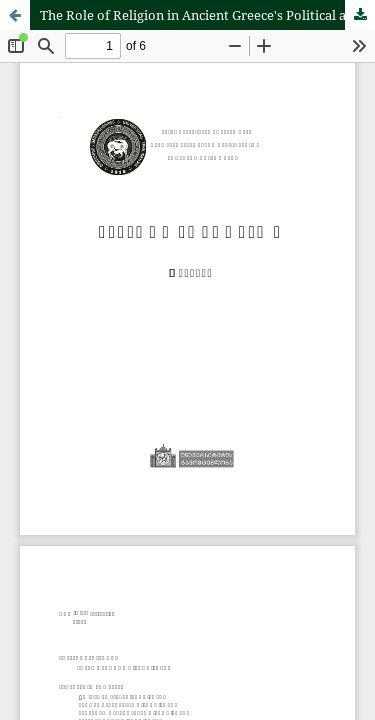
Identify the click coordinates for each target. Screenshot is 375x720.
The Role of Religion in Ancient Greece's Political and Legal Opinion (207, 15)
